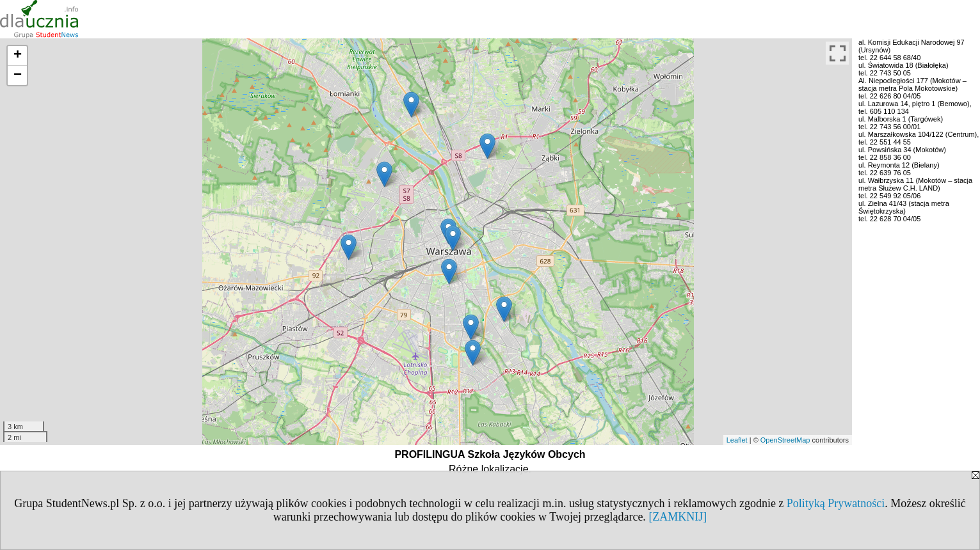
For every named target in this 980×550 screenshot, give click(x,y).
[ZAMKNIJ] (678, 517)
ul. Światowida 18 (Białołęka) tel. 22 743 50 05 (904, 69)
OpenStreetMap (785, 440)
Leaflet (737, 440)
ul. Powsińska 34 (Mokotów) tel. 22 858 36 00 (902, 153)
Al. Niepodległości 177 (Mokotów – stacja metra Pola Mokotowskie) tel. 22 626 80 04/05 (912, 88)
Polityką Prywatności (836, 503)
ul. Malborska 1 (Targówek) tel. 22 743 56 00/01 (901, 123)
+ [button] (18, 56)
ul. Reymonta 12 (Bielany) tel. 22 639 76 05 (899, 169)
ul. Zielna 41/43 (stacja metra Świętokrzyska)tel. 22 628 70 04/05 (904, 211)
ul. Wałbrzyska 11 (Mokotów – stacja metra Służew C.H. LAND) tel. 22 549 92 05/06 (915, 188)
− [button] (18, 75)
